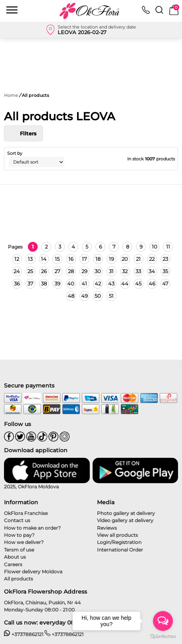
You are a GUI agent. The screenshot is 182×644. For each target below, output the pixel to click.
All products (18, 579)
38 (44, 283)
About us (15, 557)
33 (138, 271)
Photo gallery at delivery (126, 513)
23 (165, 259)
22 (152, 259)
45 (138, 283)
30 (98, 271)
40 (71, 283)
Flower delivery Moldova (33, 572)
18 (98, 259)
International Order (120, 550)
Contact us (17, 520)
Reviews (107, 528)
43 (111, 283)
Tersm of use (19, 550)
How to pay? (19, 535)
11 (168, 247)
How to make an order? (32, 528)
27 (57, 271)
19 (111, 259)
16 (71, 259)
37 (30, 283)
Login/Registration (119, 542)
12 (17, 259)
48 (71, 296)
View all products (117, 535)
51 (111, 296)
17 (84, 259)
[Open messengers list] (163, 621)
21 (138, 259)
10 (155, 247)
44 (125, 283)
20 (125, 259)
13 (30, 259)
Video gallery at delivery (125, 520)
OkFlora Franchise (26, 513)
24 (17, 271)
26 (44, 271)
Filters (23, 133)
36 (17, 283)
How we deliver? (24, 542)
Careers (13, 564)
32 (125, 271)
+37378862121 (24, 634)
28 (71, 271)
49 (84, 296)
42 (98, 283)
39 (57, 283)
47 (165, 283)
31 (111, 271)
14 (44, 259)
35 (165, 271)
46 (152, 283)
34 (152, 271)
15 (57, 259)
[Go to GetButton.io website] (163, 636)
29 (84, 271)
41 (84, 283)
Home (11, 95)
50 (98, 296)
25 (30, 271)
